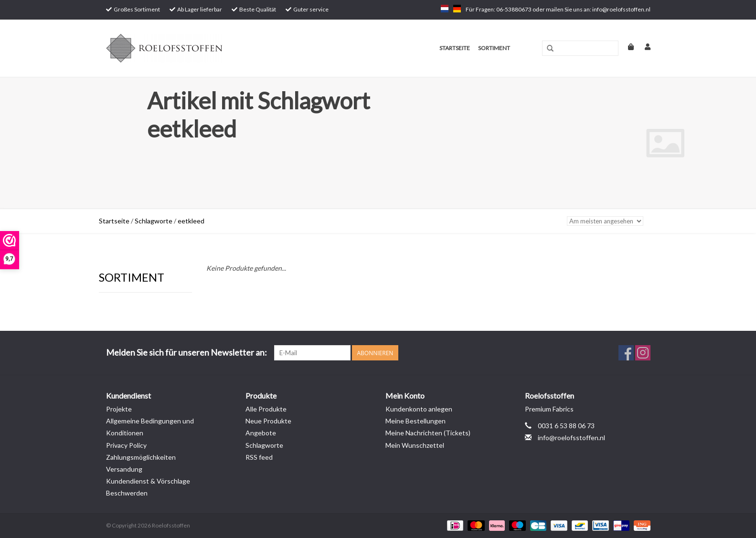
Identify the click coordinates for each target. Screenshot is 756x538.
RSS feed (259, 457)
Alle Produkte (266, 409)
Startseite (455, 48)
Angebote (261, 433)
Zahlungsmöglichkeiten (141, 457)
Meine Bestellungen (415, 421)
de (457, 9)
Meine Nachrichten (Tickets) (428, 433)
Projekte (119, 409)
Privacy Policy (126, 445)
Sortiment (494, 48)
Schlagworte (154, 221)
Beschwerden (127, 493)
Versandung (124, 469)
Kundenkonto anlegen (419, 409)
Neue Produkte (268, 421)
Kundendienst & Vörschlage (148, 481)
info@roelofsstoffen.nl (571, 438)
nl (445, 9)
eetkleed (191, 221)
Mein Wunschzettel (415, 445)
